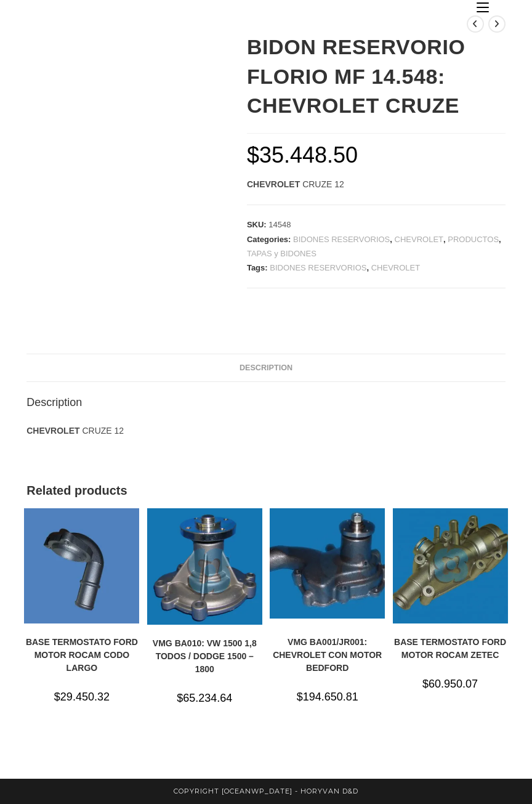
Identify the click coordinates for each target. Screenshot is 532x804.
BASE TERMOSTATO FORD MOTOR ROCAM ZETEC (450, 648)
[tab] (266, 368)
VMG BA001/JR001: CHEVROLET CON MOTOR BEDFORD (327, 655)
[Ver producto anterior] (475, 24)
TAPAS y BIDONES (282, 254)
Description (266, 368)
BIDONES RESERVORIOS (341, 239)
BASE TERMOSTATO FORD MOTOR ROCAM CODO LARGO (82, 655)
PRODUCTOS (473, 239)
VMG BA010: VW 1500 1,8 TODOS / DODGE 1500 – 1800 (205, 656)
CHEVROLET (419, 239)
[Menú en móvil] (483, 8)
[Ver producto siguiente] (497, 24)
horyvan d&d (329, 791)
